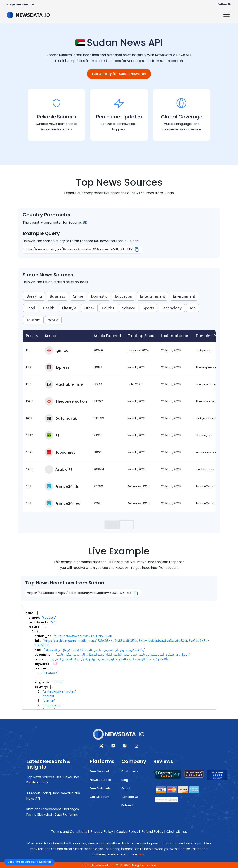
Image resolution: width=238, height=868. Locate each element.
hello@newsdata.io (19, 5)
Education (124, 296)
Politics (108, 308)
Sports (148, 308)
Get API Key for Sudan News (119, 74)
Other (89, 308)
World (53, 320)
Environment (184, 296)
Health (49, 308)
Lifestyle (69, 308)
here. (141, 854)
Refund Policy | (153, 832)
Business (57, 296)
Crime (78, 296)
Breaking (34, 296)
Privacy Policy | (103, 832)
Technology (172, 308)
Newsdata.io (107, 865)
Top (192, 308)
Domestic (99, 296)
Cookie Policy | (128, 832)
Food (31, 308)
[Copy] (137, 250)
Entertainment (153, 296)
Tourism (33, 320)
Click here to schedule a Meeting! (29, 862)
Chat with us (177, 832)
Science (129, 308)
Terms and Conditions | (70, 832)
